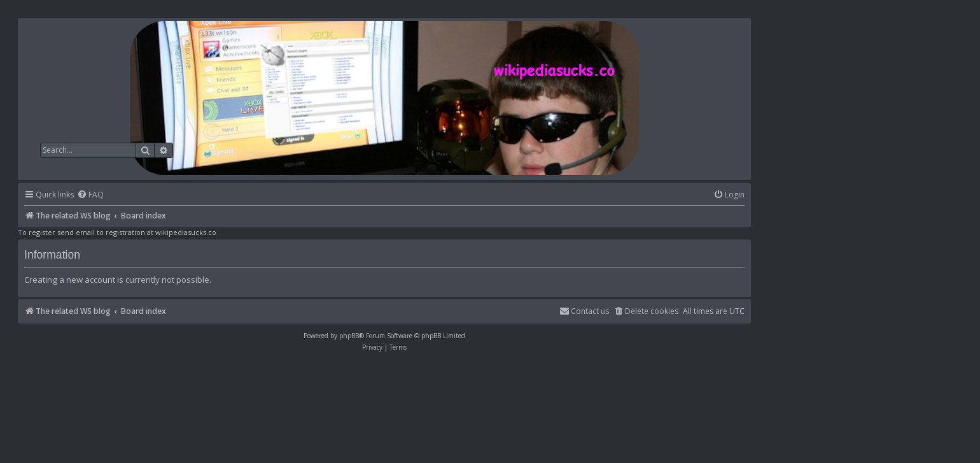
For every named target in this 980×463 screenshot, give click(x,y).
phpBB (349, 336)
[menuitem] (90, 195)
